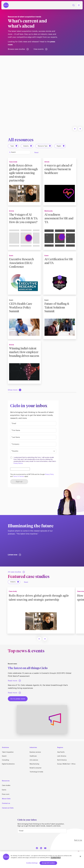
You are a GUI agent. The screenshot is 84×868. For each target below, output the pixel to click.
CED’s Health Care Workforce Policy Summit (22, 309)
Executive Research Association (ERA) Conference (22, 264)
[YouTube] (45, 848)
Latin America (62, 756)
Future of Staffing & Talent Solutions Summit (58, 309)
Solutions (5, 747)
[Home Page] (6, 5)
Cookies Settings (32, 863)
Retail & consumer (36, 768)
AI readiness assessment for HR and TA (57, 219)
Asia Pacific (61, 752)
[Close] (80, 856)
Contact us (6, 803)
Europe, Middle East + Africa (66, 764)
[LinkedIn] (41, 848)
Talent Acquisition (8, 752)
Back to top (78, 840)
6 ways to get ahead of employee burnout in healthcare (59, 169)
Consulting (5, 760)
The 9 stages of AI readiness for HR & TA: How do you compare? (22, 220)
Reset (36, 153)
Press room (6, 794)
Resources (6, 781)
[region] (42, 860)
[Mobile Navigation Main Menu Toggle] (79, 5)
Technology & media (36, 772)
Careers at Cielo (8, 808)
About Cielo (6, 799)
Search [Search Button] (73, 5)
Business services (35, 752)
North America (62, 760)
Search (4, 756)
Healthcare (33, 756)
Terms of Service (19, 479)
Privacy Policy (49, 476)
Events (4, 790)
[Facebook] (37, 848)
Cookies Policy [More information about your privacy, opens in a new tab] (56, 858)
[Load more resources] (15, 392)
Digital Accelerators (8, 764)
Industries (33, 747)
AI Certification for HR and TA (60, 262)
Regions (60, 747)
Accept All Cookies (48, 863)
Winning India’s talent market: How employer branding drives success (24, 355)
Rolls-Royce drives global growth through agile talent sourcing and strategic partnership (24, 173)
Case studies (6, 785)
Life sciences (34, 760)
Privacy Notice (18, 465)
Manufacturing (34, 764)
